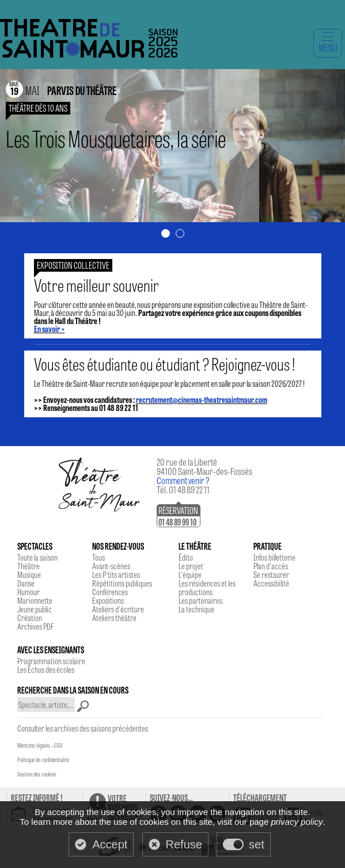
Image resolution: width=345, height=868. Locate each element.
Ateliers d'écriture (118, 609)
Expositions (108, 600)
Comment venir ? (183, 480)
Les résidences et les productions (207, 587)
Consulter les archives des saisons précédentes (83, 728)
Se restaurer (271, 574)
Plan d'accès (271, 566)
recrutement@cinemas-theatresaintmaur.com (202, 399)
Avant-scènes (111, 566)
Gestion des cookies (37, 774)
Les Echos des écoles (46, 669)
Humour (29, 592)
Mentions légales (34, 745)
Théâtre (29, 566)
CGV (58, 745)
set (257, 844)
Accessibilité (271, 583)
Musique (29, 574)
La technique (196, 609)
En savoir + (50, 329)
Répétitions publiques (122, 583)
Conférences (110, 592)
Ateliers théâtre (114, 618)
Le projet (191, 566)
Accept (110, 844)
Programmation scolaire (51, 661)
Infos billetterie (274, 557)
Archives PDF (35, 626)
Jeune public (35, 609)
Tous (98, 557)
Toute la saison (37, 557)
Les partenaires (200, 600)
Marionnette (35, 600)
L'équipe (190, 574)
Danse (26, 583)
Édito (186, 557)
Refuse (184, 844)
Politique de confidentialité (43, 760)
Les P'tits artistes (116, 574)
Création (30, 618)
